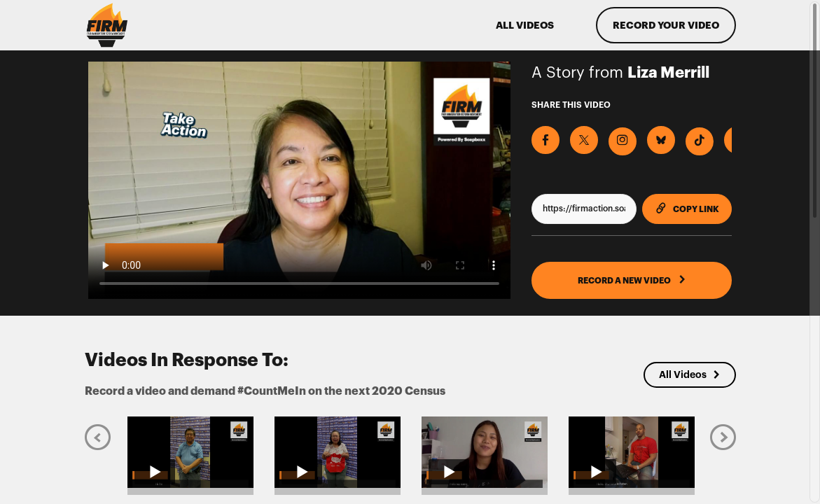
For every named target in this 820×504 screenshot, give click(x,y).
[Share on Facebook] (545, 140)
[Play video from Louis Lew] (190, 452)
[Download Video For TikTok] (700, 141)
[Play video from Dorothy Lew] (338, 452)
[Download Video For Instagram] (623, 141)
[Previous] (98, 436)
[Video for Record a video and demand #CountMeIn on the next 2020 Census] (299, 180)
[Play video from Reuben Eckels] (632, 452)
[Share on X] (584, 140)
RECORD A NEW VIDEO (632, 280)
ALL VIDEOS (525, 25)
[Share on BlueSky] (661, 140)
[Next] (723, 436)
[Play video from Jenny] (485, 452)
